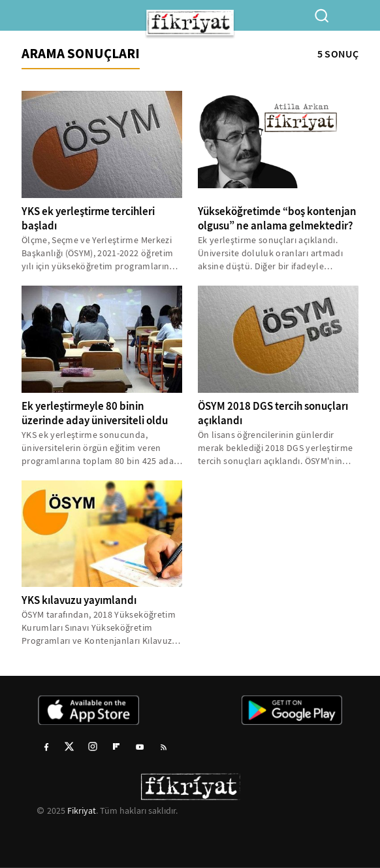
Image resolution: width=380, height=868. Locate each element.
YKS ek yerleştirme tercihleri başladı (88, 219)
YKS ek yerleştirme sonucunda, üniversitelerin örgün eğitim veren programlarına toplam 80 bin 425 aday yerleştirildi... (100, 448)
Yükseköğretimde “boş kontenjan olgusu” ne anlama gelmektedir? (277, 219)
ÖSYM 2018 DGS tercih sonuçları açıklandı (273, 413)
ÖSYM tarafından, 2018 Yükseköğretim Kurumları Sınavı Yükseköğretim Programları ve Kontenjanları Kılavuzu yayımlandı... (100, 628)
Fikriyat (82, 810)
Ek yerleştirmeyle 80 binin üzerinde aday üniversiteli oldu (95, 413)
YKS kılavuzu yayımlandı (79, 600)
